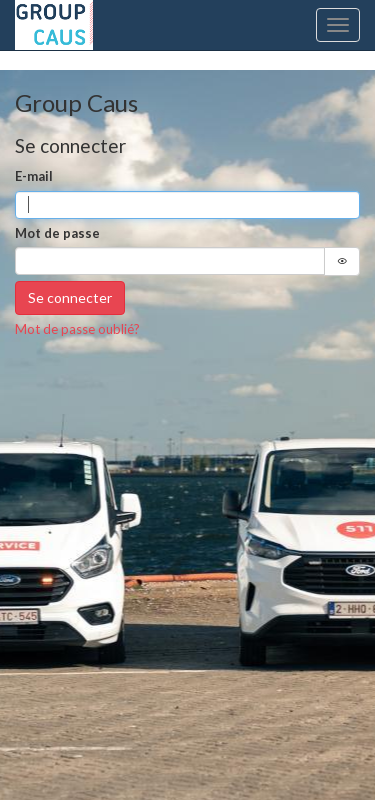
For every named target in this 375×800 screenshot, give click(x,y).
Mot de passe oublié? (77, 329)
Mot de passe (57, 233)
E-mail (34, 176)
